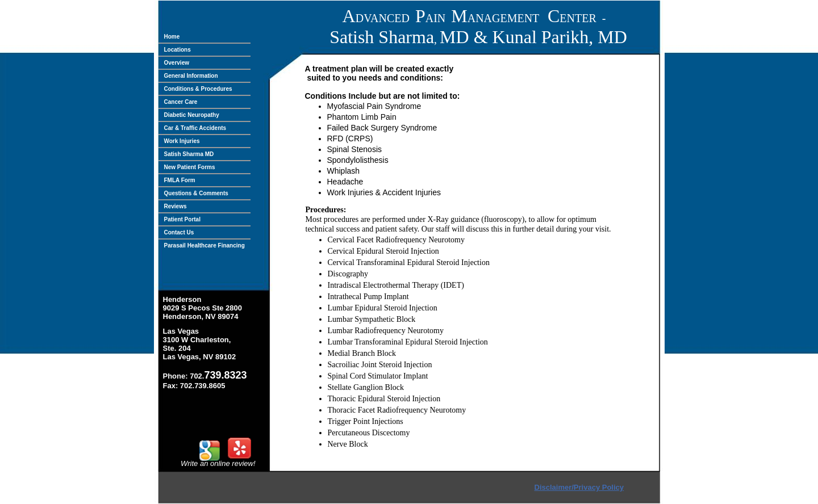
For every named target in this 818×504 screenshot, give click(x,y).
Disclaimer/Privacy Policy (579, 487)
